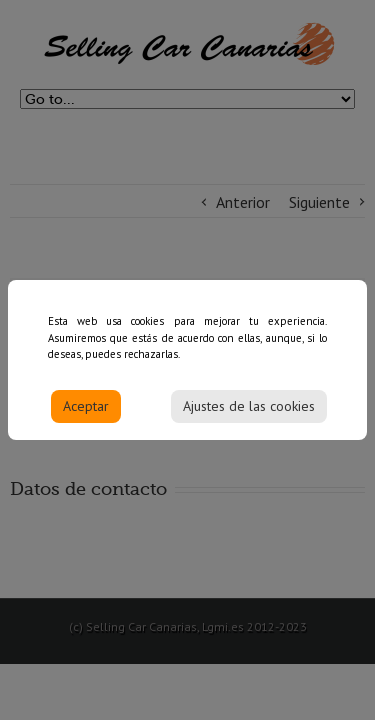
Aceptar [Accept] (86, 412)
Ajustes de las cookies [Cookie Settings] (249, 412)
